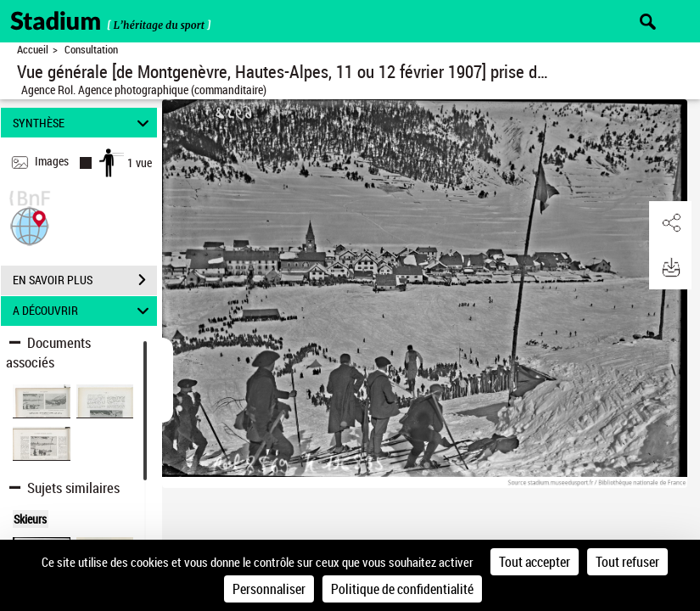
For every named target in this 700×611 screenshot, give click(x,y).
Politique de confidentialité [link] (402, 589)
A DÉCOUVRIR (84, 311)
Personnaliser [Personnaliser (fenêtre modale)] (269, 589)
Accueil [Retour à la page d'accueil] (33, 50)
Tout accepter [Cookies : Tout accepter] (535, 562)
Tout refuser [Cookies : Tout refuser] (627, 562)
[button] (30, 224)
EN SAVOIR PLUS (85, 280)
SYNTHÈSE (84, 123)
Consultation (91, 50)
